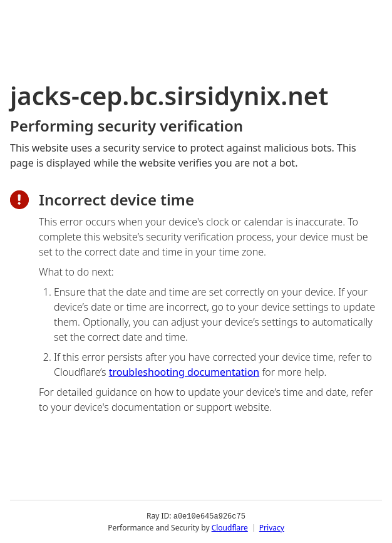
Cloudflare (230, 527)
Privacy (272, 527)
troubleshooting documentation (184, 372)
